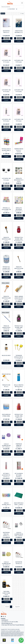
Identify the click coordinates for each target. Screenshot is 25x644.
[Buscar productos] (12, 7)
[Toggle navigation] (22, 3)
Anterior (7, 607)
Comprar (6, 41)
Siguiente (17, 607)
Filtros (22, 14)
